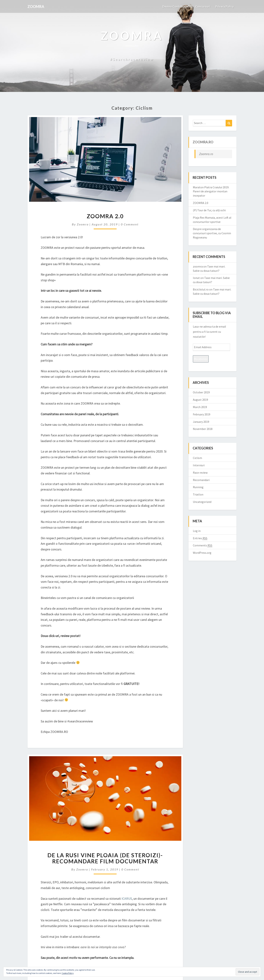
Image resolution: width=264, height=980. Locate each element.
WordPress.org (202, 553)
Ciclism (197, 458)
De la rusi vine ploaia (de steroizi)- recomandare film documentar (105, 858)
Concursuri (202, 6)
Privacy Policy (224, 6)
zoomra (83, 224)
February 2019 (202, 414)
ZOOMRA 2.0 (105, 216)
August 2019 (200, 400)
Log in (197, 531)
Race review (200, 473)
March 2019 (200, 407)
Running (198, 487)
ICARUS (127, 899)
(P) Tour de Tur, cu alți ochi (209, 210)
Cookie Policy (68, 973)
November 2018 (203, 429)
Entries (200, 538)
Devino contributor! (175, 6)
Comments (203, 545)
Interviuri (199, 465)
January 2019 (201, 422)
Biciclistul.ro (201, 289)
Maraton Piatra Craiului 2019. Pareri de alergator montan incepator (211, 191)
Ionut (196, 278)
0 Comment (130, 224)
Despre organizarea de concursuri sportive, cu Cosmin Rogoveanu (212, 233)
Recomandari (201, 480)
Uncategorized (202, 502)
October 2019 (201, 392)
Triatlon (198, 494)
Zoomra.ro (203, 142)
